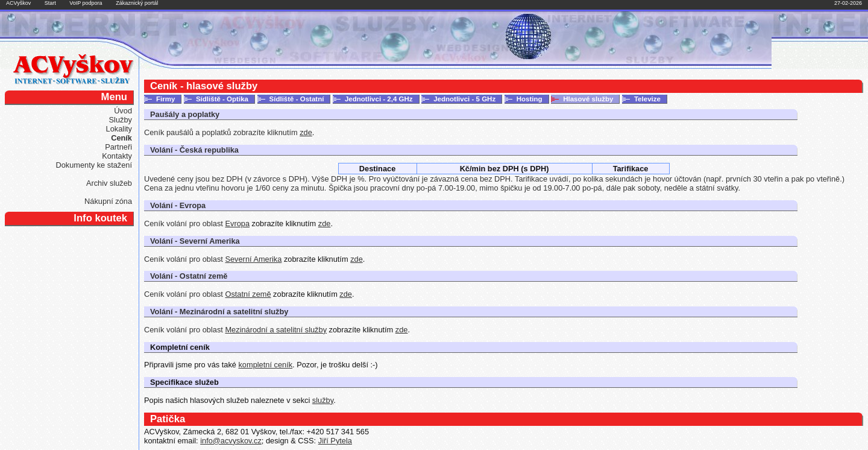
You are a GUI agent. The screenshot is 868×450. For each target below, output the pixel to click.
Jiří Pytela (335, 441)
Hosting (530, 99)
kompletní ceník (265, 365)
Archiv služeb (109, 183)
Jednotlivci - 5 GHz (464, 99)
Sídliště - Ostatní (297, 99)
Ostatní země (248, 294)
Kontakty (117, 156)
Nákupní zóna (108, 201)
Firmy (165, 99)
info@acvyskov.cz (231, 441)
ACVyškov (18, 3)
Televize (647, 99)
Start (50, 3)
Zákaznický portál (137, 3)
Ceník (121, 138)
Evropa (237, 223)
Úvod (123, 111)
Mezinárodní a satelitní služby (276, 330)
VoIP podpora (86, 3)
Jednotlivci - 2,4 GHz (379, 99)
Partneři (118, 147)
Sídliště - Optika (222, 99)
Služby (121, 120)
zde (306, 132)
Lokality (119, 129)
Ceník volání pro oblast (184, 223)
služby (323, 400)
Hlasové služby (588, 99)
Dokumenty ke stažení (94, 165)
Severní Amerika (253, 259)
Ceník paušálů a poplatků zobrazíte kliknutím (222, 132)
